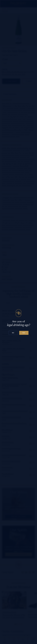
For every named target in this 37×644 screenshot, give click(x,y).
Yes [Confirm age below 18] (24, 333)
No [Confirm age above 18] (13, 333)
